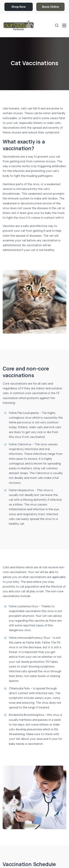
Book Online (51, 7)
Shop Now (18, 7)
